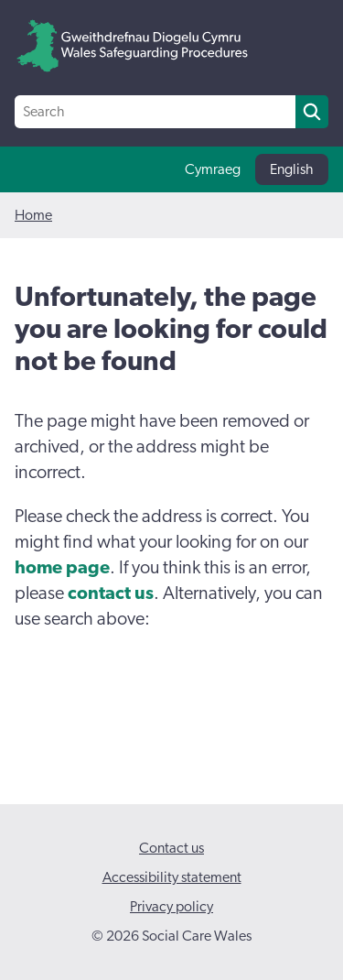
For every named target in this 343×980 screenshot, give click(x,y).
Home (33, 215)
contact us (111, 593)
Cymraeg (213, 169)
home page (62, 568)
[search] (312, 112)
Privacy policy (171, 907)
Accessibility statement (172, 877)
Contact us (171, 848)
